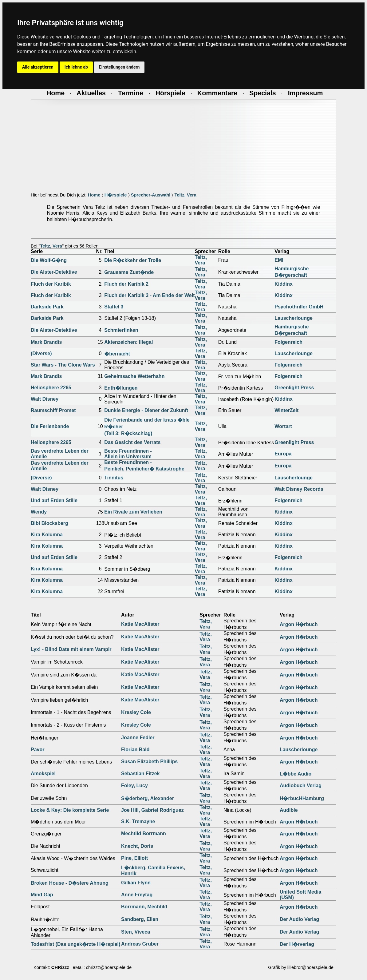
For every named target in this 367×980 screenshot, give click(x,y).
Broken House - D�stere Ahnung (70, 883)
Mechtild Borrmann (144, 833)
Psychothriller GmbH (299, 307)
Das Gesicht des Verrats (132, 442)
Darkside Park (47, 307)
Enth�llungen (121, 388)
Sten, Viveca (136, 932)
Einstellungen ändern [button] (119, 67)
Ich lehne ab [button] (76, 67)
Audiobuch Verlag (301, 786)
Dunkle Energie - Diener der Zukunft (146, 410)
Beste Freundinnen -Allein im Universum (128, 454)
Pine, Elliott (134, 858)
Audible (289, 810)
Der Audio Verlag (299, 919)
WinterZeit (286, 410)
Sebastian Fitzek (140, 774)
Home (94, 195)
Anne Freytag (137, 895)
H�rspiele (116, 195)
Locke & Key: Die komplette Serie (70, 810)
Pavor (37, 750)
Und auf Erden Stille (54, 500)
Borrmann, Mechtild (144, 907)
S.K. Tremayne (138, 821)
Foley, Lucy (134, 786)
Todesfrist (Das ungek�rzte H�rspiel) (75, 944)
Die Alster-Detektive (54, 272)
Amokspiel (43, 774)
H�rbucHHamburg (302, 798)
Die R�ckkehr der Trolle (133, 260)
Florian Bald (135, 750)
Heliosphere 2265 (51, 388)
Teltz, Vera (185, 195)
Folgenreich (288, 342)
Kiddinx (284, 284)
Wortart (283, 426)
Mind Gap (42, 895)
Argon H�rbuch (299, 624)
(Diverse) (41, 353)
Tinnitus (114, 478)
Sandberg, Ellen (140, 919)
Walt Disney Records (299, 489)
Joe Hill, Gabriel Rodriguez (152, 810)
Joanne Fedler (138, 738)
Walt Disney (45, 399)
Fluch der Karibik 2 (126, 284)
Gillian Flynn (136, 883)
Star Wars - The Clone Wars (63, 365)
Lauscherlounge (294, 318)
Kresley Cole (136, 712)
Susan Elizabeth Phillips (149, 762)
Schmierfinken (121, 330)
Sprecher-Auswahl (151, 195)
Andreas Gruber (140, 944)
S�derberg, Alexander (148, 798)
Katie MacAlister (140, 624)
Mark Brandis (46, 342)
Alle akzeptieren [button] (38, 67)
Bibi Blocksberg (49, 523)
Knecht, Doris (137, 846)
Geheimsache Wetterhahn (134, 376)
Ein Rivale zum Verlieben (133, 512)
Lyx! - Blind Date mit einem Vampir (71, 649)
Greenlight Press (294, 388)
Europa (283, 454)
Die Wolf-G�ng (49, 260)
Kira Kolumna (47, 535)
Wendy (39, 512)
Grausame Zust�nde (129, 272)
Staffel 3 (114, 307)
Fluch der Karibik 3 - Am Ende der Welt (149, 295)
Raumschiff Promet (53, 410)
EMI (279, 260)
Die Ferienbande (50, 426)
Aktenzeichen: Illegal (128, 342)
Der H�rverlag (297, 944)
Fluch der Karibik (51, 284)
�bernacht (117, 354)
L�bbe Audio (296, 774)
